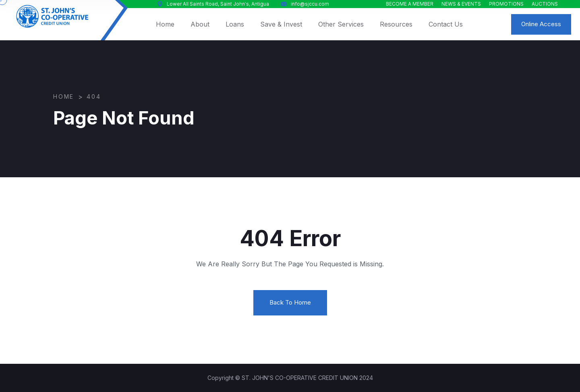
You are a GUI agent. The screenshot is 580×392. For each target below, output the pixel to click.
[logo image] (52, 16)
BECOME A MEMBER (410, 4)
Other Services (341, 24)
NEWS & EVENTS (461, 4)
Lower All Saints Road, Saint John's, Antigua (213, 4)
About (200, 24)
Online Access (541, 24)
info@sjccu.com (305, 4)
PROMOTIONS (506, 4)
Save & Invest (281, 24)
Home (165, 24)
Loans (235, 24)
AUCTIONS (545, 4)
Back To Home (290, 302)
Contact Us (446, 24)
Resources (396, 24)
